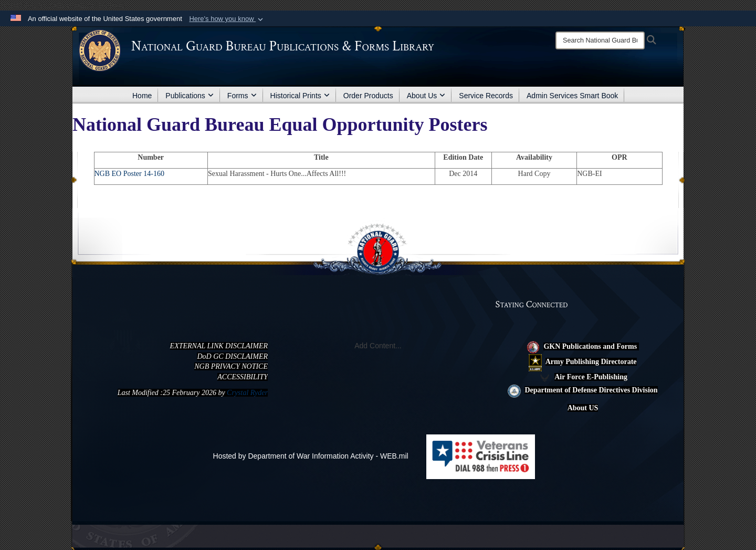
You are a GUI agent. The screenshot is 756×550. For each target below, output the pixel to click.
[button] (227, 19)
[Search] (600, 40)
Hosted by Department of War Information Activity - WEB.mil (311, 456)
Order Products (368, 96)
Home (142, 96)
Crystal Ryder (247, 393)
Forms (242, 96)
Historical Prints (300, 96)
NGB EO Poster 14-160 (129, 174)
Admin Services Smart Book (572, 96)
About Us (426, 96)
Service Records (486, 96)
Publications (190, 96)
